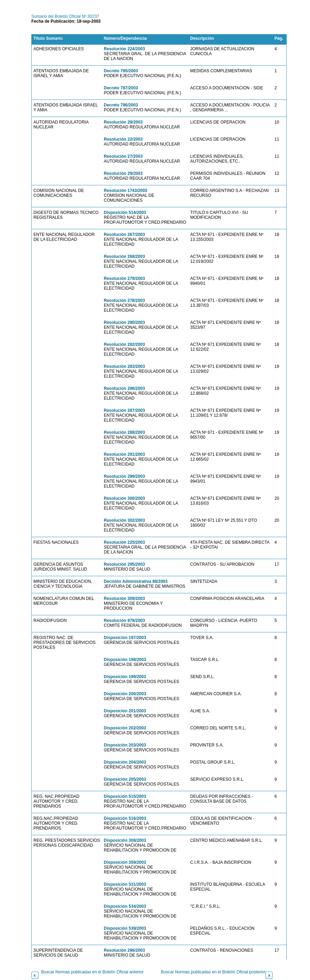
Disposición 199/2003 (125, 677)
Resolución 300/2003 (124, 498)
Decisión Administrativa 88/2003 (136, 581)
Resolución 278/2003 (124, 300)
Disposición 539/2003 (125, 928)
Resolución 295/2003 (124, 564)
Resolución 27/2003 (123, 156)
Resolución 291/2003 (124, 454)
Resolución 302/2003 (124, 520)
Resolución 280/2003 (124, 322)
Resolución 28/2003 (123, 122)
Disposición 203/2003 (125, 745)
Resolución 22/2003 (123, 139)
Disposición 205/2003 (125, 779)
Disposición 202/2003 (125, 728)
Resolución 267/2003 (124, 235)
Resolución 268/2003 (124, 257)
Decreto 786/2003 (121, 105)
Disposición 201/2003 (125, 711)
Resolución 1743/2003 (126, 191)
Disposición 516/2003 (125, 818)
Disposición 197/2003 (125, 638)
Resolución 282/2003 (124, 344)
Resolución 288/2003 (124, 432)
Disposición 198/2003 (125, 660)
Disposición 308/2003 (125, 840)
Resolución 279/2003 (124, 279)
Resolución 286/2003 (124, 388)
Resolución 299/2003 (124, 476)
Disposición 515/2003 (125, 796)
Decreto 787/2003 (121, 88)
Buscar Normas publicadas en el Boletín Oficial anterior (92, 972)
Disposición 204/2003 (125, 762)
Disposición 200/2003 (125, 694)
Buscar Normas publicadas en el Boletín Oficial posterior (213, 972)
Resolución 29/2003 (123, 173)
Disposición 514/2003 (125, 213)
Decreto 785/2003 (121, 71)
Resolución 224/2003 (124, 49)
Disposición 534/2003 (125, 906)
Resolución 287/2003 (124, 410)
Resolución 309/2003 (124, 599)
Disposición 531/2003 (125, 884)
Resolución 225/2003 (124, 542)
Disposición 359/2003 (125, 862)
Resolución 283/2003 (124, 366)
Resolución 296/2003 (124, 950)
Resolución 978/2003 (124, 621)
